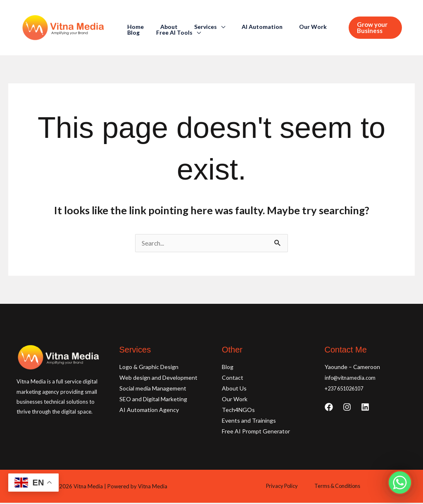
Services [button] (193, 27)
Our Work (291, 27)
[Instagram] (347, 408)
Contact (233, 379)
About (162, 27)
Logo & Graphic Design (149, 368)
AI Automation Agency (149, 411)
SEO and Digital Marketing (153, 400)
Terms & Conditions (334, 487)
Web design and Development (158, 379)
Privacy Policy (284, 487)
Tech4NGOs (238, 411)
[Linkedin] (365, 408)
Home (133, 27)
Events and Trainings (249, 422)
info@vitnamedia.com (352, 379)
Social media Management (153, 389)
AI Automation (245, 27)
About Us (234, 389)
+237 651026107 (347, 389)
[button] (373, 28)
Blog (322, 27)
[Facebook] (329, 408)
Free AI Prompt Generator (256, 432)
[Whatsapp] (400, 483)
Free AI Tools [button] (143, 33)
